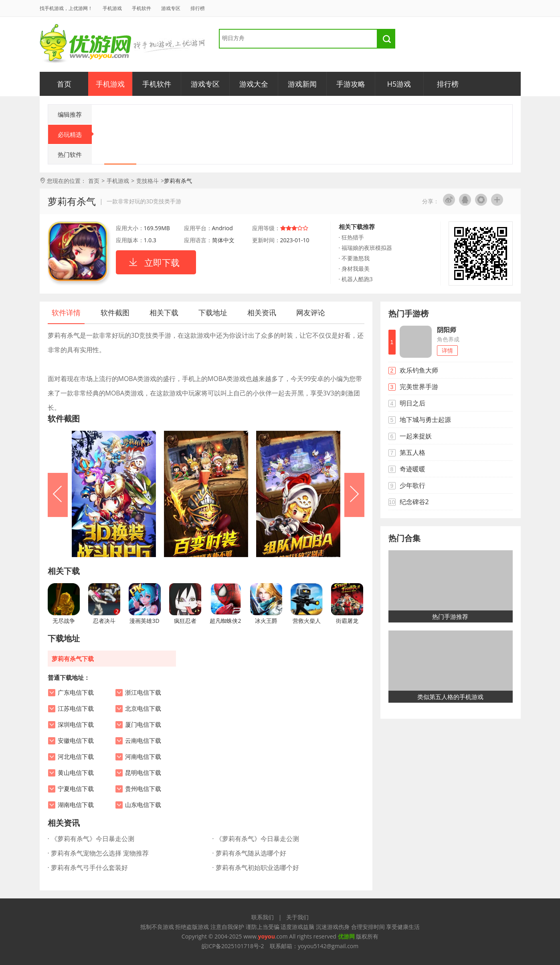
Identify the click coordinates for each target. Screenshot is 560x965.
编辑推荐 (70, 114)
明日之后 (412, 403)
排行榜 (198, 8)
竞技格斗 (148, 181)
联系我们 (263, 917)
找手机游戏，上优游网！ (66, 8)
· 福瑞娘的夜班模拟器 (365, 248)
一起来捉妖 (416, 436)
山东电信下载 (143, 805)
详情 (447, 350)
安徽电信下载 (76, 741)
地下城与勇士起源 (425, 420)
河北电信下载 (76, 757)
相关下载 (164, 312)
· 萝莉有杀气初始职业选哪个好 (255, 868)
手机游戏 (112, 8)
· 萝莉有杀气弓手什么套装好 (88, 868)
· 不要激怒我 (354, 258)
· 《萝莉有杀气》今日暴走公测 (91, 839)
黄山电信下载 (76, 773)
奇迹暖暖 (412, 469)
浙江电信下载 (143, 693)
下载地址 (213, 312)
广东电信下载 (76, 693)
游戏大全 (254, 84)
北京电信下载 (143, 709)
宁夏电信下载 (76, 789)
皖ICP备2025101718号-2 (233, 946)
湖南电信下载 (76, 805)
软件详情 (66, 312)
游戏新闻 (302, 84)
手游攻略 (351, 84)
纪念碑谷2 (414, 502)
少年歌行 (412, 485)
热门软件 (70, 154)
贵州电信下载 (143, 789)
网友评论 (311, 312)
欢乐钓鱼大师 (419, 370)
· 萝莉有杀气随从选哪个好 (249, 853)
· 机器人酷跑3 (356, 279)
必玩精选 (75, 134)
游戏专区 (171, 8)
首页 (64, 84)
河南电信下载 (143, 757)
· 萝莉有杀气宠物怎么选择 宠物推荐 (98, 853)
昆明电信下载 (143, 773)
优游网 (86, 44)
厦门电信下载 (143, 725)
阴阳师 (447, 330)
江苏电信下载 (76, 709)
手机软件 (142, 8)
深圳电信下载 (76, 725)
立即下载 (162, 262)
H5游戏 (399, 84)
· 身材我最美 (354, 269)
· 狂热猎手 (351, 237)
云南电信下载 (143, 741)
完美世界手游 (419, 387)
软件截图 (115, 312)
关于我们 (297, 917)
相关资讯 (262, 312)
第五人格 (412, 452)
